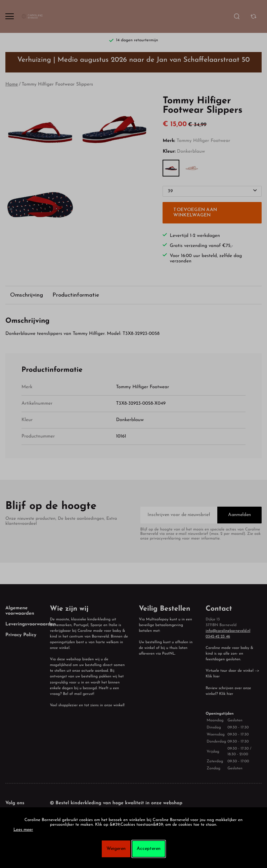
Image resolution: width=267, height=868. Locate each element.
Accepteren (149, 849)
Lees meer (23, 830)
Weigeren (116, 849)
